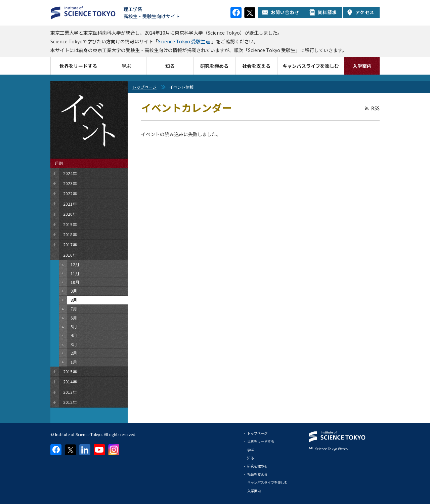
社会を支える (256, 66)
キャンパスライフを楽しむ (311, 66)
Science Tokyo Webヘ (332, 449)
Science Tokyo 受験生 (182, 41)
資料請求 (323, 12)
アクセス (360, 12)
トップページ (144, 87)
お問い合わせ (281, 12)
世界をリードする (78, 66)
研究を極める (214, 66)
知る (170, 66)
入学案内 (362, 66)
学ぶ (126, 66)
